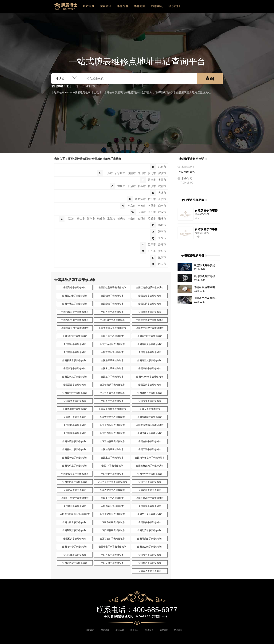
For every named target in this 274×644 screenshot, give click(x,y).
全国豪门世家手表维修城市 (75, 498)
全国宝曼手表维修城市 (150, 401)
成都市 (162, 186)
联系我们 (174, 6)
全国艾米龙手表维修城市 (75, 377)
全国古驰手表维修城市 (150, 441)
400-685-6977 (187, 172)
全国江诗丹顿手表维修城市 (150, 288)
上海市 (109, 173)
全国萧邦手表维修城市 (75, 352)
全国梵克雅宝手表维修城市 (112, 328)
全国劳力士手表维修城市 (75, 296)
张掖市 (162, 219)
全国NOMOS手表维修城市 (150, 377)
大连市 (162, 193)
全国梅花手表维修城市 (75, 433)
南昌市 (152, 206)
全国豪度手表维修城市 (75, 506)
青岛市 (162, 238)
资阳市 (142, 219)
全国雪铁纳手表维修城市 (112, 417)
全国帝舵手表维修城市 (150, 368)
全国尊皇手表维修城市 (112, 352)
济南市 (162, 232)
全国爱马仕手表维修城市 (75, 458)
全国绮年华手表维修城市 (75, 547)
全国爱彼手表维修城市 (112, 304)
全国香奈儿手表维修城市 (75, 449)
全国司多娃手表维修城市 (112, 522)
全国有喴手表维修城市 (150, 506)
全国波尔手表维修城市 (112, 377)
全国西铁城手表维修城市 (150, 417)
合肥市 (162, 199)
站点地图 (178, 630)
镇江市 (71, 219)
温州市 (152, 212)
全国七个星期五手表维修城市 (112, 482)
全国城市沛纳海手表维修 (107, 159)
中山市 (132, 219)
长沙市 (152, 186)
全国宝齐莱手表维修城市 (112, 393)
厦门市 (152, 173)
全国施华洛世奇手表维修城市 (150, 458)
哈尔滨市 (140, 199)
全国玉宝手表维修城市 (112, 498)
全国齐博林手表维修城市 (112, 530)
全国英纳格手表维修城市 (75, 482)
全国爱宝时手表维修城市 (112, 514)
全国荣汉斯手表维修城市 (75, 530)
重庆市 (121, 186)
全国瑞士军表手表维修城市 (112, 547)
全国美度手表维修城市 (112, 401)
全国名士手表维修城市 (112, 368)
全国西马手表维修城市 (75, 490)
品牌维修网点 (82, 159)
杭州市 (152, 199)
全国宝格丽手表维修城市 (112, 441)
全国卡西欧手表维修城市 (112, 425)
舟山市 (81, 219)
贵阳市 (162, 251)
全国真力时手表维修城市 (150, 336)
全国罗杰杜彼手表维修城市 (150, 328)
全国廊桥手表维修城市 (112, 506)
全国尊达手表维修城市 (150, 563)
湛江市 (111, 219)
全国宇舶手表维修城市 (75, 344)
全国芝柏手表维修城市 (112, 312)
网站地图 (164, 630)
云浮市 (162, 245)
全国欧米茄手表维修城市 (75, 336)
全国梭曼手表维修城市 (150, 522)
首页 (70, 159)
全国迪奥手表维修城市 (112, 449)
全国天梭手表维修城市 (75, 401)
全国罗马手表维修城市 (150, 482)
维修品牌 (123, 6)
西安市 (162, 264)
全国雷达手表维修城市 (75, 385)
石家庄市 (120, 173)
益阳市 (152, 245)
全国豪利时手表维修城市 (75, 393)
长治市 (132, 186)
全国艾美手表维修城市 (150, 385)
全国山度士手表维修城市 (75, 522)
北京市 (162, 167)
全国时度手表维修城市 (150, 490)
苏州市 (142, 173)
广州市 (152, 251)
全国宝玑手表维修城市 (112, 458)
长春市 (142, 186)
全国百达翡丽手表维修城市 (112, 288)
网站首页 (88, 6)
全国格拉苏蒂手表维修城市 (75, 312)
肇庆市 (121, 219)
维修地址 (140, 6)
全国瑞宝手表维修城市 (150, 555)
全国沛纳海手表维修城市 (112, 344)
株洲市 (101, 219)
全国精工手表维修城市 (75, 417)
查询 (210, 79)
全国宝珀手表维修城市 (150, 296)
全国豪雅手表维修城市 (75, 368)
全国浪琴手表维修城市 (112, 360)
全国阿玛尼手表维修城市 (75, 466)
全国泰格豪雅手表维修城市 (150, 466)
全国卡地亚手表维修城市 (75, 304)
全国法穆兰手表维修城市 (112, 320)
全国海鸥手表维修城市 (75, 425)
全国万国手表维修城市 (112, 336)
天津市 (152, 180)
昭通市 (152, 219)
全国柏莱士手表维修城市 (75, 360)
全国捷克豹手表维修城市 (150, 547)
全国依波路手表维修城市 (75, 441)
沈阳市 (132, 173)
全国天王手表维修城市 (150, 449)
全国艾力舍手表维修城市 (150, 514)
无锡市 (142, 212)
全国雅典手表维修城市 (150, 312)
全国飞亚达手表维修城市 (150, 433)
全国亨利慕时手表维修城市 (150, 498)
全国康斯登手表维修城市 (150, 393)
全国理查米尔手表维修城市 (75, 328)
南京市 (132, 206)
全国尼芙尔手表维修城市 (150, 539)
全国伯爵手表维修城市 (150, 304)
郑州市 (91, 219)
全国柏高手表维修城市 (75, 539)
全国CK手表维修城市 (112, 466)
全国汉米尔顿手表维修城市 (112, 409)
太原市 (162, 180)
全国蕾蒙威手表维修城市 (112, 385)
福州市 (162, 225)
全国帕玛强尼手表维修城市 (75, 320)
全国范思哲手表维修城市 (150, 474)
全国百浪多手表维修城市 (112, 539)
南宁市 (162, 206)
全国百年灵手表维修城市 (150, 344)
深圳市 (162, 173)
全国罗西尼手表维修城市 (112, 433)
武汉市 (162, 212)
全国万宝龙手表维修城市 (150, 360)
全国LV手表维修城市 (150, 409)
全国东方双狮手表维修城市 (150, 425)
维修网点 (157, 6)
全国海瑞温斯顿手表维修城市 (75, 514)
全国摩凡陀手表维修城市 (75, 409)
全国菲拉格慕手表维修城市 (75, 474)
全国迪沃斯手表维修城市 (75, 563)
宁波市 (142, 206)
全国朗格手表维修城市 (75, 288)
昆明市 (162, 258)
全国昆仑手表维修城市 (150, 352)
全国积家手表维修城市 (112, 296)
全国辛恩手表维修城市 (112, 563)
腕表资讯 (106, 6)
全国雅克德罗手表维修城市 (150, 320)
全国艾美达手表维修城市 (150, 530)
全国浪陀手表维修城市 (75, 555)
